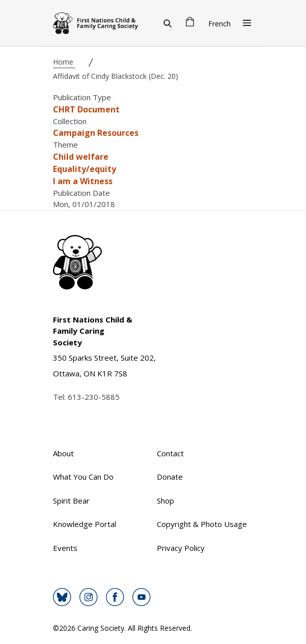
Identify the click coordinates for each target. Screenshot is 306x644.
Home (64, 62)
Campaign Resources (96, 133)
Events (65, 548)
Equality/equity (85, 169)
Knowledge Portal (85, 524)
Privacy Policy (181, 548)
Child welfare (81, 157)
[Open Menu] (247, 23)
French (219, 24)
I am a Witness (83, 181)
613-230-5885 (94, 397)
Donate (170, 477)
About (63, 453)
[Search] (168, 23)
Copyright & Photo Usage (202, 524)
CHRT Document (86, 109)
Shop (165, 501)
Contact (170, 453)
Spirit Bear (71, 501)
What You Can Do (83, 477)
